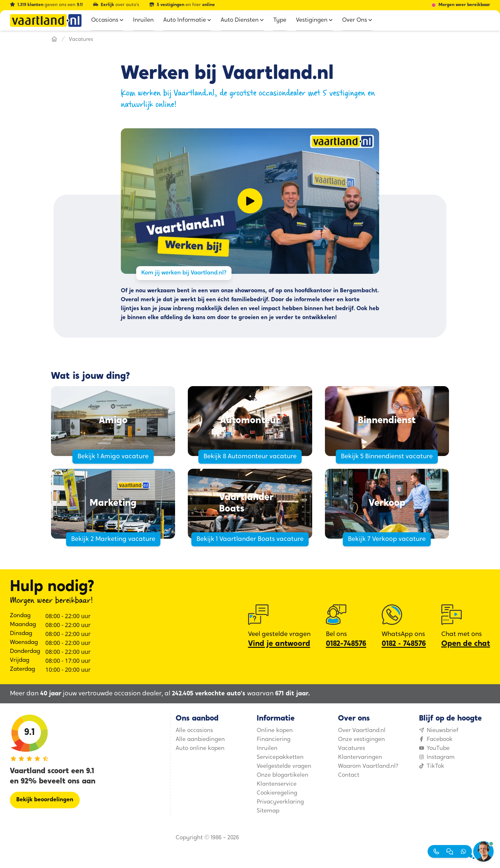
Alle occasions (194, 731)
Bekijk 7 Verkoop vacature (387, 539)
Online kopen (275, 731)
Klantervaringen (360, 757)
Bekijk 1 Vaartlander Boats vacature (250, 539)
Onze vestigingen (361, 740)
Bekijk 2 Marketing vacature (113, 539)
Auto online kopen (200, 748)
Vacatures (352, 748)
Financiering (274, 740)
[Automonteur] (250, 421)
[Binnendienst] (387, 421)
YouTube (434, 748)
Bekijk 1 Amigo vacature (113, 457)
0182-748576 (346, 644)
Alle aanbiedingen (200, 740)
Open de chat (466, 644)
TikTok (432, 766)
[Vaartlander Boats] (250, 504)
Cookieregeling (277, 793)
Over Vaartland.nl (362, 731)
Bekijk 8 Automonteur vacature (250, 457)
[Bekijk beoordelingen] (45, 800)
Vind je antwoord (279, 644)
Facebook (436, 740)
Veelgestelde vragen (284, 766)
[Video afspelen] (250, 201)
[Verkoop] (387, 504)
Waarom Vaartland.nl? (368, 766)
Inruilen (267, 748)
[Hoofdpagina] (54, 40)
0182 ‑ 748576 (404, 644)
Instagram (437, 757)
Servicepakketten (280, 757)
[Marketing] (113, 504)
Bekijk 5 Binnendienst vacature (387, 457)
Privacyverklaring (280, 802)
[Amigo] (113, 421)
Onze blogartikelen (283, 775)
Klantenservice (277, 784)
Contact (349, 775)
